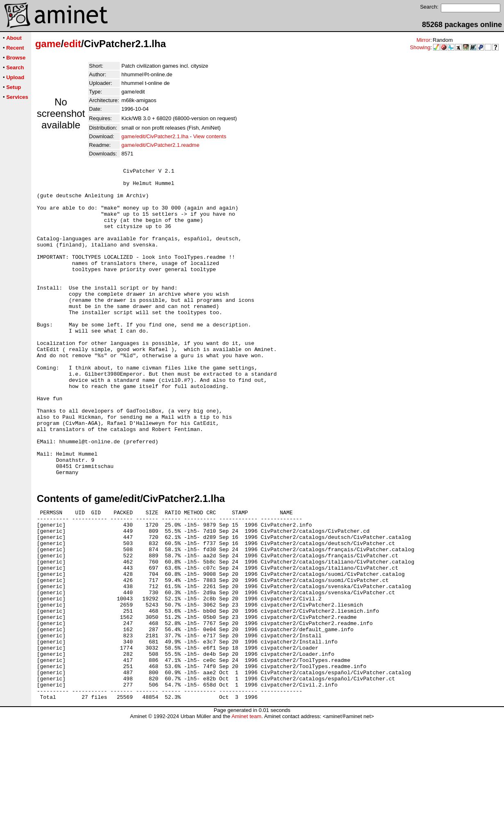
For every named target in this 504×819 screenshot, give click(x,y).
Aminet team (246, 816)
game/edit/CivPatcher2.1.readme (160, 145)
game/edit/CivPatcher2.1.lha (155, 136)
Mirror (423, 40)
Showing (420, 47)
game (48, 44)
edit (72, 44)
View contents (210, 136)
